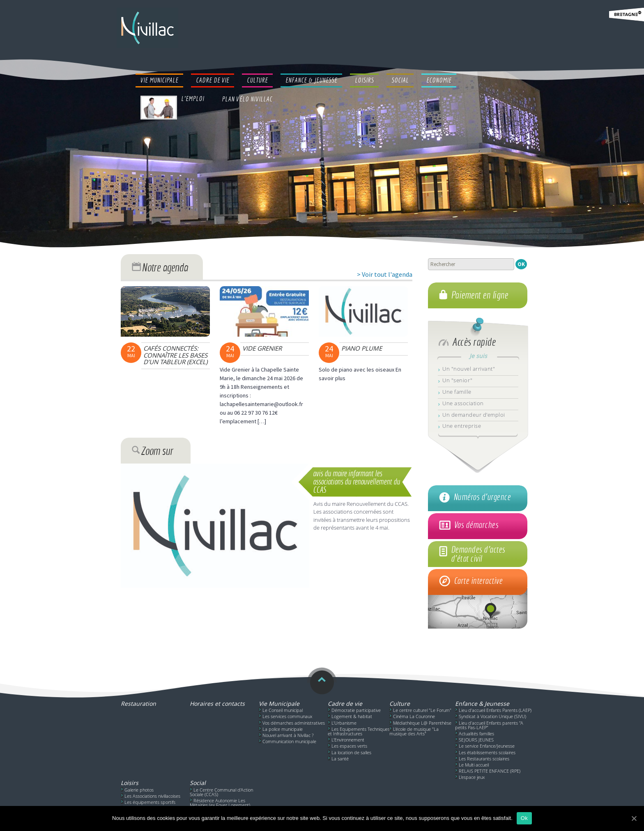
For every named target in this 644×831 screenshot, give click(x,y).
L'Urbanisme (344, 723)
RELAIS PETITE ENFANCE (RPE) (490, 771)
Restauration (138, 704)
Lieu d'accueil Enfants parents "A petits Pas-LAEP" (489, 725)
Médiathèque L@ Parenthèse (422, 723)
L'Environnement (348, 740)
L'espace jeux (472, 777)
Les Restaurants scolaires (484, 759)
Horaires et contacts (217, 704)
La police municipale (283, 729)
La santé (340, 759)
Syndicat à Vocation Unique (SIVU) (492, 716)
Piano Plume (362, 348)
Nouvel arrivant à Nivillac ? (288, 735)
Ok (524, 818)
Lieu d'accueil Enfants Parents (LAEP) (495, 710)
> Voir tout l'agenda (385, 274)
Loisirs (130, 783)
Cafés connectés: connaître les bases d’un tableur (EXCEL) (175, 355)
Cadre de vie (345, 704)
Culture (400, 704)
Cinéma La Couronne (414, 716)
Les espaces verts (349, 746)
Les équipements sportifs (150, 802)
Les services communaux (287, 716)
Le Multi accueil (474, 765)
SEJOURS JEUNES (476, 740)
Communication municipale (289, 741)
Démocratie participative (356, 710)
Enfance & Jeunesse (482, 704)
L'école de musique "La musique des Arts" (414, 731)
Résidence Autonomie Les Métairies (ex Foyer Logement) (220, 803)
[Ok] (634, 818)
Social (198, 783)
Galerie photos (139, 790)
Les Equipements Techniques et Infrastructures (359, 731)
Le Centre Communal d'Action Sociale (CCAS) (221, 792)
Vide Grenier (262, 348)
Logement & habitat (352, 716)
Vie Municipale (279, 704)
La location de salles (351, 752)
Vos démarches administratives (294, 723)
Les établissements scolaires (487, 752)
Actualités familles (476, 733)
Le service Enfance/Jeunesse (487, 746)
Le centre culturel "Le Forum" (422, 710)
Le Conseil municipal (283, 710)
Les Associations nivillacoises (152, 796)
